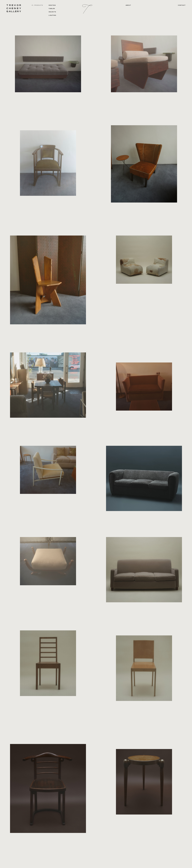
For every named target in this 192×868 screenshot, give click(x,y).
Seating (52, 5)
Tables (52, 9)
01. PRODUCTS (37, 5)
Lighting (52, 15)
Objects (52, 12)
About (128, 5)
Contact (182, 5)
